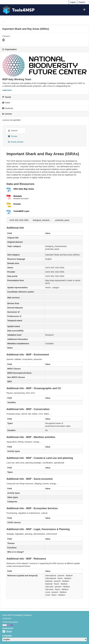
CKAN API (7, 619)
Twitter (6, 103)
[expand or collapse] (84, 10)
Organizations (16, 18)
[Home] (4, 18)
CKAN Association (10, 622)
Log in (73, 2)
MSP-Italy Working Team (41, 18)
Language (7, 636)
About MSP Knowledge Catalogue (17, 615)
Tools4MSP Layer (21, 211)
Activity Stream (16, 142)
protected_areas (62, 220)
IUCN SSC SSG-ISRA (19, 220)
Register (82, 2)
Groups (13, 136)
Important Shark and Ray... (21, 21)
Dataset (13, 131)
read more (7, 90)
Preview (17, 204)
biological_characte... (42, 220)
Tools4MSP (23, 10)
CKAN (7, 631)
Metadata (18, 196)
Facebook (8, 108)
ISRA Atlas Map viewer (24, 189)
